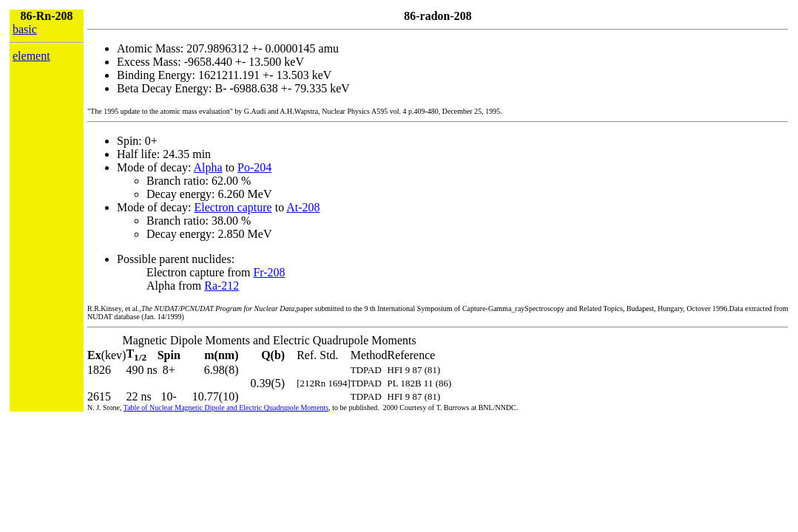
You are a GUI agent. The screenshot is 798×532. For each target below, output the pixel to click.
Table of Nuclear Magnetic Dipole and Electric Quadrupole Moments (226, 407)
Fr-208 (269, 272)
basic (25, 29)
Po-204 (254, 167)
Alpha (208, 167)
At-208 (303, 207)
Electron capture (233, 207)
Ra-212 (222, 286)
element (31, 56)
